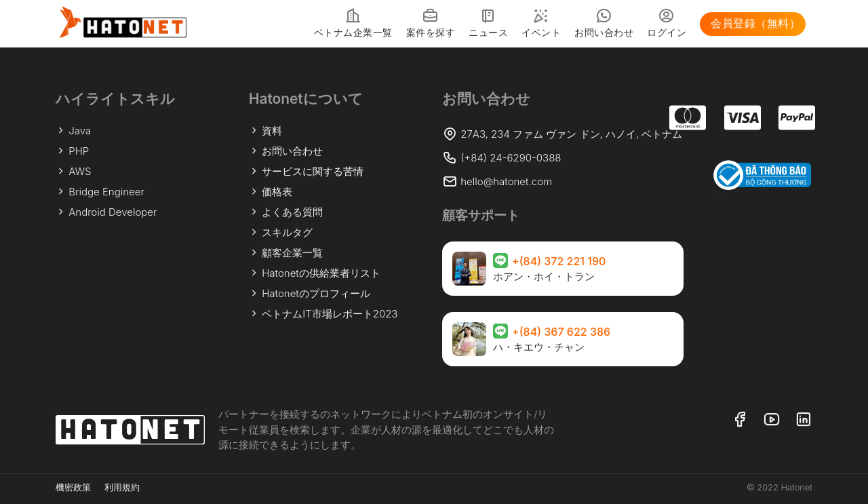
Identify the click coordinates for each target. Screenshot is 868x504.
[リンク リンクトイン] (803, 420)
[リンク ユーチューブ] (771, 420)
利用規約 (122, 487)
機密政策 (73, 487)
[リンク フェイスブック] (739, 420)
